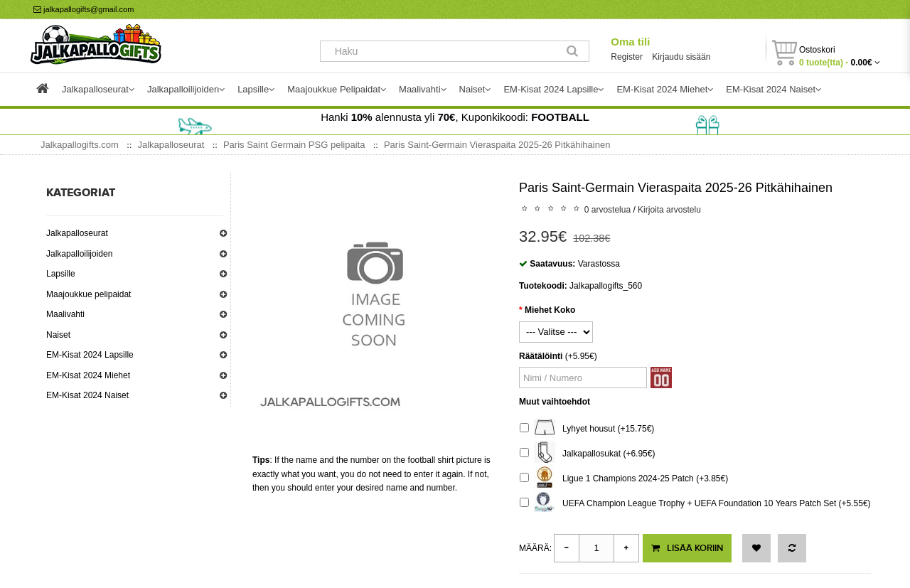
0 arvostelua (607, 210)
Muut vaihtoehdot (555, 402)
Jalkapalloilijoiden (79, 254)
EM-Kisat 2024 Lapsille (90, 355)
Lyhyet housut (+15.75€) (587, 429)
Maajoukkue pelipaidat (89, 294)
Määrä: (535, 548)
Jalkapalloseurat (77, 233)
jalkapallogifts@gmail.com (84, 9)
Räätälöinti (541, 356)
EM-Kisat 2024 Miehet (88, 375)
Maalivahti (65, 314)
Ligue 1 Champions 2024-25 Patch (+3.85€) (624, 479)
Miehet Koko (550, 310)
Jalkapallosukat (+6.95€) (587, 454)
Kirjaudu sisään (681, 57)
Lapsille (61, 274)
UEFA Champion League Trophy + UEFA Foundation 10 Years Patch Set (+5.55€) (695, 504)
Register (627, 57)
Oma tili (630, 42)
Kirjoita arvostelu (669, 210)
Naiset (58, 335)
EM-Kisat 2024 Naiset (87, 395)
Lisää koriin (687, 548)
